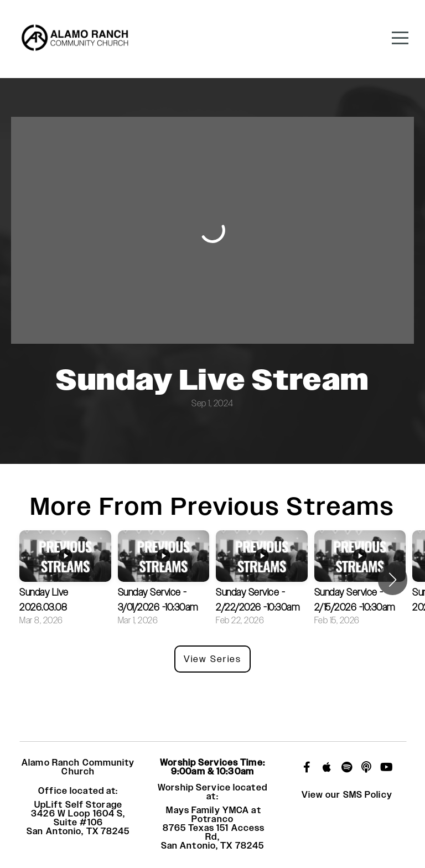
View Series (212, 659)
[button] (393, 580)
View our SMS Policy (347, 795)
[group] (65, 580)
